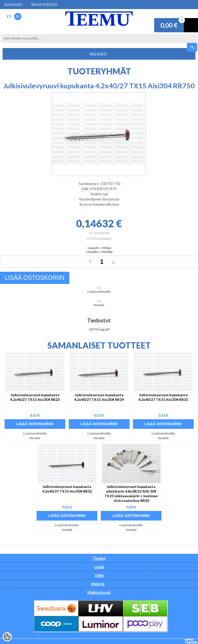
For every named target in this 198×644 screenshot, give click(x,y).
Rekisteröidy (44, 5)
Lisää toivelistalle (99, 292)
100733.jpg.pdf (99, 329)
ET (9, 16)
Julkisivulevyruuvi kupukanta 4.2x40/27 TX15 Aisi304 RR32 (67, 489)
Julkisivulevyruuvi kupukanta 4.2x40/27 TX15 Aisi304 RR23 (35, 397)
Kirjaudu (13, 5)
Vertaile (99, 305)
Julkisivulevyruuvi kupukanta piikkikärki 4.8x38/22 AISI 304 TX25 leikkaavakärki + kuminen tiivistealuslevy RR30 (131, 494)
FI (18, 16)
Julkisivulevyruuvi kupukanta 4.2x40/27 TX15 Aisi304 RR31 (163, 397)
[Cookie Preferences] (7, 637)
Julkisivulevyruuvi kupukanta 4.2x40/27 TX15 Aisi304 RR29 (99, 397)
